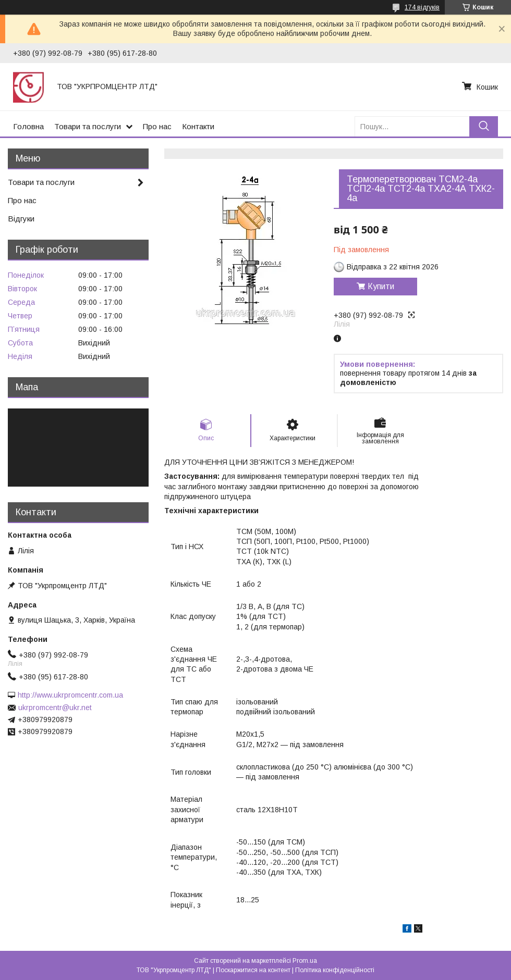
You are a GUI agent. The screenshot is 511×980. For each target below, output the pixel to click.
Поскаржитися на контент (253, 970)
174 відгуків (422, 7)
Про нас (157, 126)
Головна (28, 126)
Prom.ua (305, 961)
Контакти (198, 126)
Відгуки (21, 219)
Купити (381, 286)
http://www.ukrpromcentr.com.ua (70, 695)
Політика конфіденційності (335, 970)
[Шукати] (484, 126)
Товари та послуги (88, 126)
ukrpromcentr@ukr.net (55, 708)
